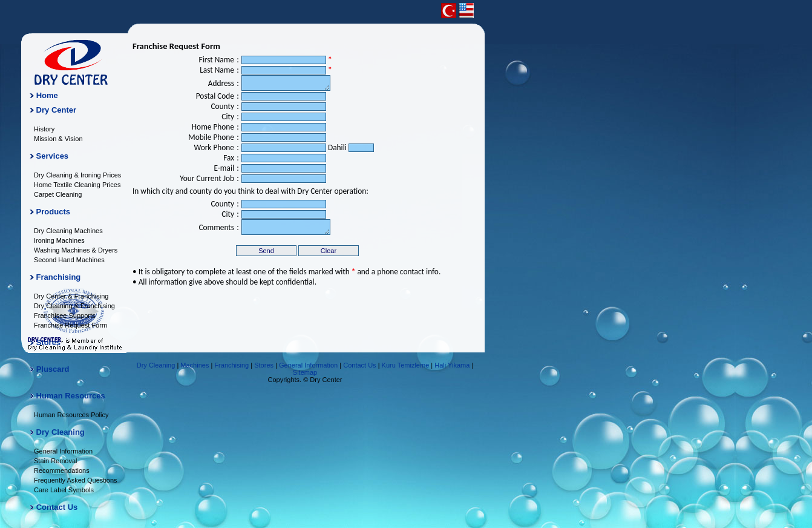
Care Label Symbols (64, 490)
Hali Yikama (452, 365)
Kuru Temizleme (406, 365)
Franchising (231, 365)
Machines (195, 365)
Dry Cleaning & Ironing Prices (77, 175)
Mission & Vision (58, 139)
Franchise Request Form (70, 325)
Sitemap (305, 372)
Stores (48, 342)
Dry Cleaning (156, 365)
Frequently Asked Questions (76, 480)
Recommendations (62, 470)
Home (47, 95)
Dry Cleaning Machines (68, 231)
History (44, 129)
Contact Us (57, 507)
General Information (63, 451)
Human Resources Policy (71, 415)
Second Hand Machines (69, 260)
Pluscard (53, 369)
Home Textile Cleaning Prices (77, 185)
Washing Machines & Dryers (76, 250)
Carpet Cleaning (58, 194)
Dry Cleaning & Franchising (74, 306)
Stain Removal (56, 461)
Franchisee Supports (65, 315)
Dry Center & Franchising (71, 296)
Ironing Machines (59, 240)
